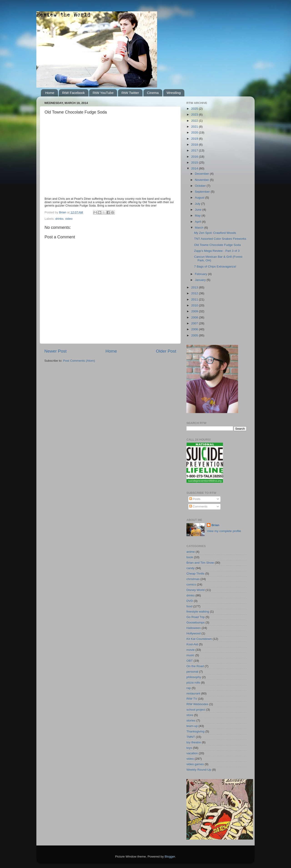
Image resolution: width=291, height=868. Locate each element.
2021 (195, 127)
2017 (195, 150)
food (189, 606)
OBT (190, 661)
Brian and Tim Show (200, 563)
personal (192, 672)
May (198, 216)
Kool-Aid (192, 644)
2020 (195, 132)
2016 (195, 157)
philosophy (194, 677)
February (201, 274)
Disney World (196, 590)
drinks (59, 219)
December (202, 174)
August (200, 198)
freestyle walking (198, 612)
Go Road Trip (196, 617)
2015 (195, 163)
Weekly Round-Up (199, 770)
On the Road (195, 666)
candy (191, 568)
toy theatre (194, 742)
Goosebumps (196, 622)
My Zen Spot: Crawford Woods (215, 233)
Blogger (170, 857)
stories (191, 720)
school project (196, 710)
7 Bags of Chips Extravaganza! (215, 266)
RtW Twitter (130, 93)
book (190, 557)
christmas (193, 579)
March (199, 228)
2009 (195, 311)
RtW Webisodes (197, 704)
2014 (195, 168)
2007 (195, 323)
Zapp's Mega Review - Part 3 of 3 (217, 251)
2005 (195, 335)
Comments (198, 506)
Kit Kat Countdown (199, 639)
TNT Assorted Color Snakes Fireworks (220, 239)
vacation (192, 753)
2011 (195, 299)
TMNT (191, 737)
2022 (195, 121)
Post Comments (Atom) (79, 361)
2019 (195, 139)
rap (189, 688)
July (198, 204)
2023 (195, 115)
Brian (215, 525)
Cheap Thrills (195, 574)
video (69, 219)
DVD (190, 601)
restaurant (193, 693)
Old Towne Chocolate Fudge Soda (217, 245)
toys (189, 748)
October (201, 186)
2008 (195, 317)
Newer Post (55, 351)
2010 (195, 305)
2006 (195, 329)
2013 (195, 287)
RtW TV (192, 699)
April (198, 222)
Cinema (153, 93)
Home (50, 93)
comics (191, 584)
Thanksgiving (196, 731)
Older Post (166, 351)
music (190, 655)
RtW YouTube (103, 93)
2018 (195, 145)
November (202, 180)
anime (191, 552)
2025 (195, 109)
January (201, 280)
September (203, 192)
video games (195, 764)
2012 (195, 293)
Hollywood (193, 633)
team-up (192, 726)
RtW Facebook (74, 93)
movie (191, 650)
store (190, 715)
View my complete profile (224, 531)
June (199, 210)
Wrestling (174, 93)
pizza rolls (193, 683)
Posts (195, 499)
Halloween (194, 628)
